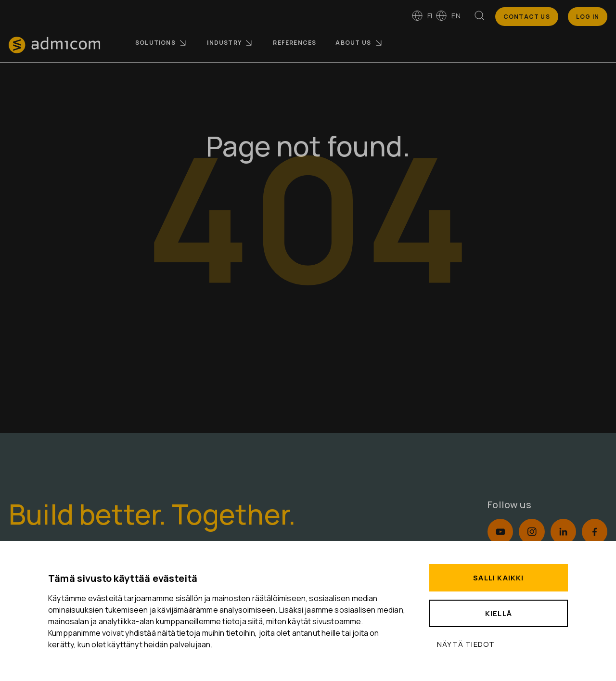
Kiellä (499, 613)
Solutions (161, 43)
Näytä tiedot (466, 644)
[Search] (479, 17)
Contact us (527, 17)
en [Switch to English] (448, 16)
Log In (588, 17)
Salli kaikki (498, 578)
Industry (230, 43)
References (295, 43)
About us (359, 43)
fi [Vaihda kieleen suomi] (422, 16)
